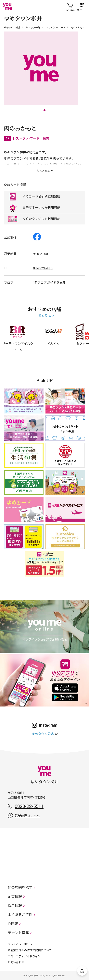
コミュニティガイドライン (24, 956)
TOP (82, 971)
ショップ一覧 (33, 28)
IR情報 (13, 924)
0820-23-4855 (43, 268)
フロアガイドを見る (52, 283)
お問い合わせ (16, 962)
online (70, 6)
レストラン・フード (55, 28)
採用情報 (15, 906)
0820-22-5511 (29, 806)
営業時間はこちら (27, 816)
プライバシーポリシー (21, 944)
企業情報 (15, 897)
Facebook (37, 237)
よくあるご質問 (20, 915)
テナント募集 (18, 933)
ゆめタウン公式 (43, 734)
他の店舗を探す (20, 888)
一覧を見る (43, 316)
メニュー (82, 6)
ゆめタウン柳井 (12, 28)
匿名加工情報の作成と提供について (30, 950)
